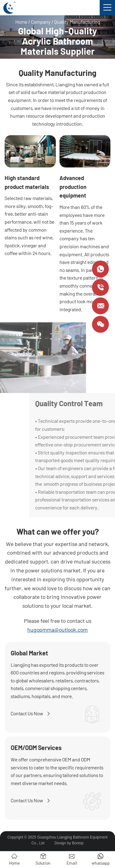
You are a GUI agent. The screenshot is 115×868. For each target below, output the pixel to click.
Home (21, 22)
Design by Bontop (69, 843)
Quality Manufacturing (77, 22)
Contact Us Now (31, 713)
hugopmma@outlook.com (57, 630)
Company (41, 22)
